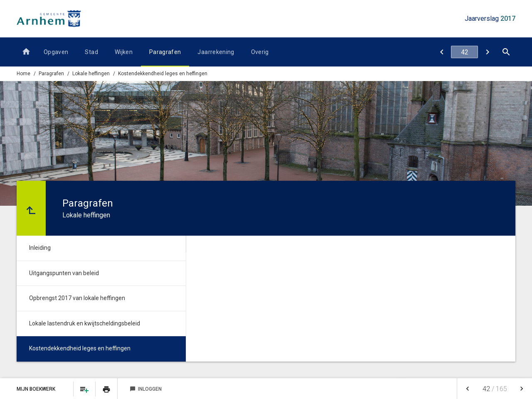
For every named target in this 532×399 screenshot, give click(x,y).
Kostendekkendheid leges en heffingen (163, 74)
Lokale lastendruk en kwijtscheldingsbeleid (85, 323)
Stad (91, 52)
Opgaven (56, 52)
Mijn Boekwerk (37, 389)
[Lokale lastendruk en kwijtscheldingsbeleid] (442, 52)
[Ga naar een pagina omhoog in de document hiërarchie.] (31, 208)
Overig (260, 52)
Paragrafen (165, 52)
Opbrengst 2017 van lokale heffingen (77, 298)
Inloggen (146, 389)
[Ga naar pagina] (464, 52)
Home (23, 74)
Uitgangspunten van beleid (64, 273)
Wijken (124, 52)
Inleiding (40, 248)
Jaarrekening (216, 52)
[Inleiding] (487, 52)
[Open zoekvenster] (506, 52)
